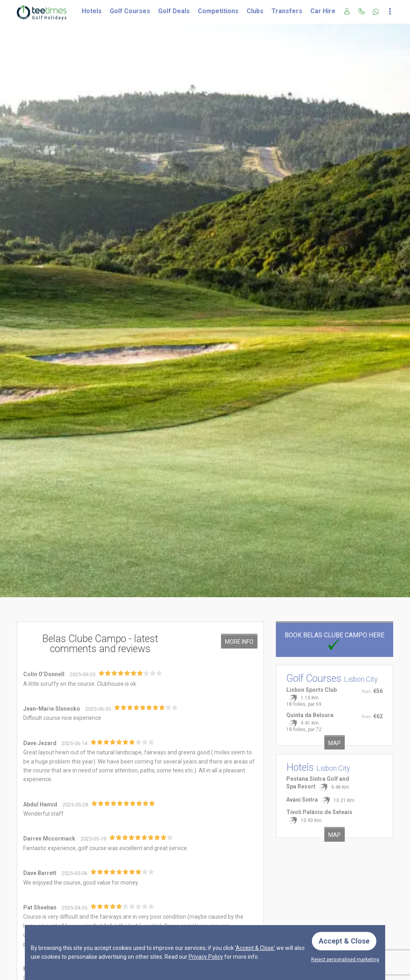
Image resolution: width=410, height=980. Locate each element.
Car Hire (323, 11)
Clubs (255, 11)
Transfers (287, 11)
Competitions (218, 11)
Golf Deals (174, 11)
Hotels (92, 11)
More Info (239, 642)
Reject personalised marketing (345, 960)
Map (335, 743)
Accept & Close (344, 941)
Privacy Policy (206, 957)
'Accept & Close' (255, 948)
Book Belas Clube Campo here (335, 640)
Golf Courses (130, 11)
